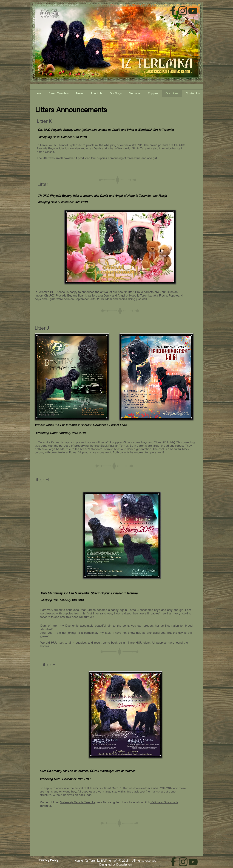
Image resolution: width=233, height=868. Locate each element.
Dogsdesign (124, 865)
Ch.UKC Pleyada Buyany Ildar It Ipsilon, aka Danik (73, 196)
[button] (153, 93)
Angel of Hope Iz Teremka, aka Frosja (141, 196)
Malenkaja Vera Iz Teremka (78, 802)
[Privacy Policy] (49, 860)
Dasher (70, 626)
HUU (54, 643)
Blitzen (91, 610)
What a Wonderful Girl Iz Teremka (130, 148)
